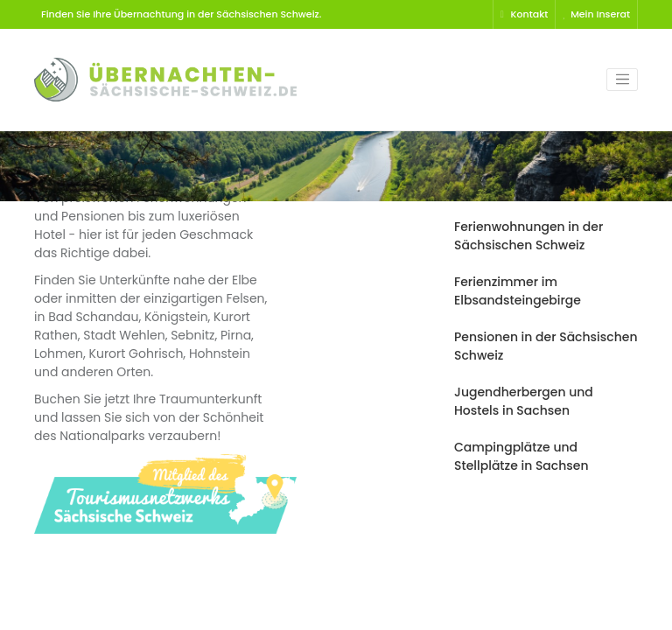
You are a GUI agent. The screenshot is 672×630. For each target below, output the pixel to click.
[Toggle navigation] (622, 80)
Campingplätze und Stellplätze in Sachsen (521, 456)
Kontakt (525, 14)
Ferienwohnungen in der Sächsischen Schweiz (528, 236)
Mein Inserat (596, 14)
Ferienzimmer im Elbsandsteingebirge (518, 291)
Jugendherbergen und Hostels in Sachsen (524, 401)
